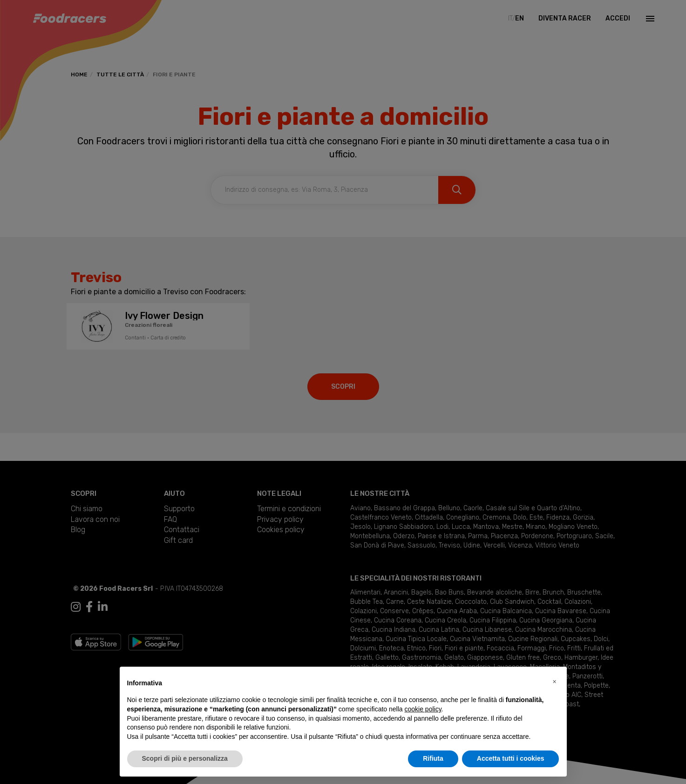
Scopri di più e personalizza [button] (185, 758)
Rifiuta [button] (433, 758)
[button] (555, 682)
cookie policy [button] (423, 709)
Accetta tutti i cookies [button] (511, 758)
